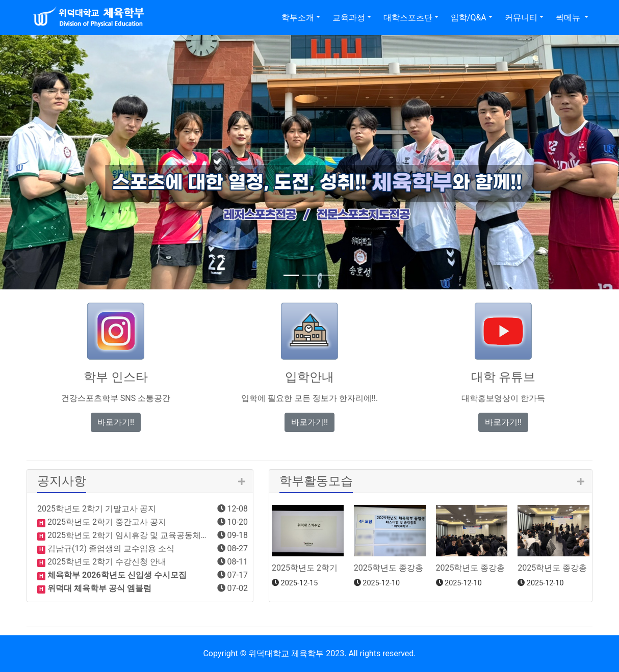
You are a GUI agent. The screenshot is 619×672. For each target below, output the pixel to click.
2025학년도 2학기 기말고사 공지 (97, 509)
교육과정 (349, 18)
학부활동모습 (316, 481)
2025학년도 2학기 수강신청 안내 (106, 562)
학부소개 (298, 18)
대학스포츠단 (408, 18)
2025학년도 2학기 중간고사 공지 (106, 522)
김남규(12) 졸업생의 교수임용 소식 (110, 548)
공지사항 (62, 481)
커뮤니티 (521, 18)
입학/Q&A (469, 18)
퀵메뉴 (569, 18)
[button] (46, 157)
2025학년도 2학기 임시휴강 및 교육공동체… (126, 535)
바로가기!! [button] (116, 422)
